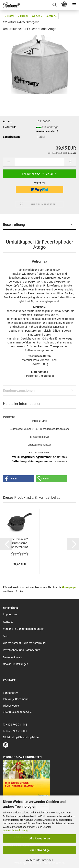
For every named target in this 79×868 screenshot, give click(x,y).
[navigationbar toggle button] (74, 5)
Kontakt (8, 622)
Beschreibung (14, 225)
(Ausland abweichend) (47, 131)
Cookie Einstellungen (16, 664)
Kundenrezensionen (19, 390)
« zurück (23, 16)
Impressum (10, 614)
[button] (9, 162)
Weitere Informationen (39, 860)
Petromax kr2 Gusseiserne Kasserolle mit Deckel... (20, 543)
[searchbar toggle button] (54, 5)
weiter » (37, 16)
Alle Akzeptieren (40, 838)
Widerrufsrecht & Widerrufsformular (25, 643)
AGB (6, 636)
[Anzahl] (39, 162)
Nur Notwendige (40, 850)
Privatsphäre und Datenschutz (22, 650)
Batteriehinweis (12, 657)
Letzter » (51, 16)
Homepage (69, 587)
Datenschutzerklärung (15, 830)
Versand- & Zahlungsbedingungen (24, 629)
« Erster (10, 16)
